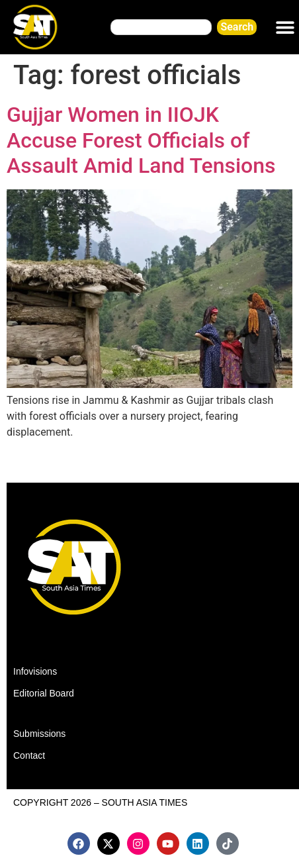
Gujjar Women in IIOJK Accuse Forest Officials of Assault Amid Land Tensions (141, 140)
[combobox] (161, 27)
